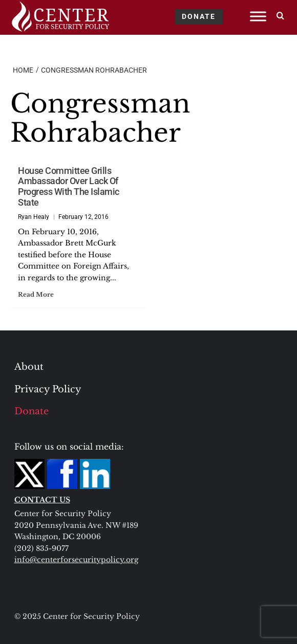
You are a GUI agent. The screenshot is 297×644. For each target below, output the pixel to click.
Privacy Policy (48, 389)
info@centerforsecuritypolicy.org (76, 560)
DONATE (199, 16)
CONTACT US (42, 500)
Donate (31, 411)
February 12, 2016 (83, 217)
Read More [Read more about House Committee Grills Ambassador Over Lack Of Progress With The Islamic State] (36, 294)
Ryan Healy (34, 217)
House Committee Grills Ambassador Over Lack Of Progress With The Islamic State (69, 186)
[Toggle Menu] (258, 16)
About (29, 367)
